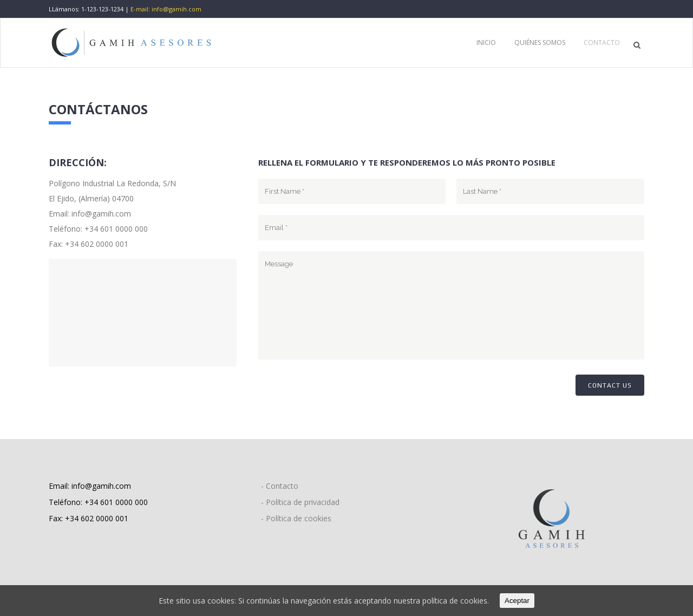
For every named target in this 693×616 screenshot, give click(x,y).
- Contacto (280, 486)
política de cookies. (456, 601)
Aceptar (517, 601)
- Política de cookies (296, 518)
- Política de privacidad (300, 502)
